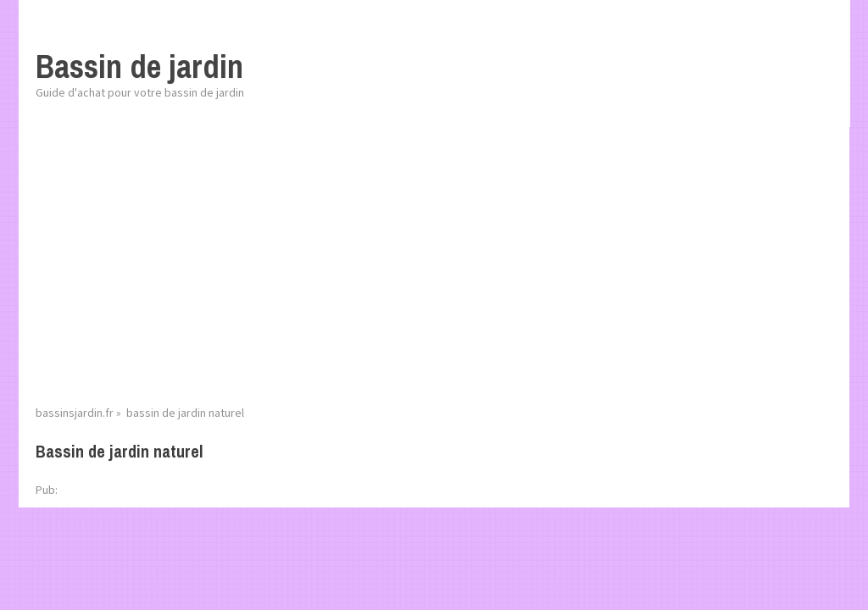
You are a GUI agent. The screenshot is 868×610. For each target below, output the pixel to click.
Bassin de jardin (139, 67)
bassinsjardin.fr (75, 413)
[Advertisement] (434, 275)
